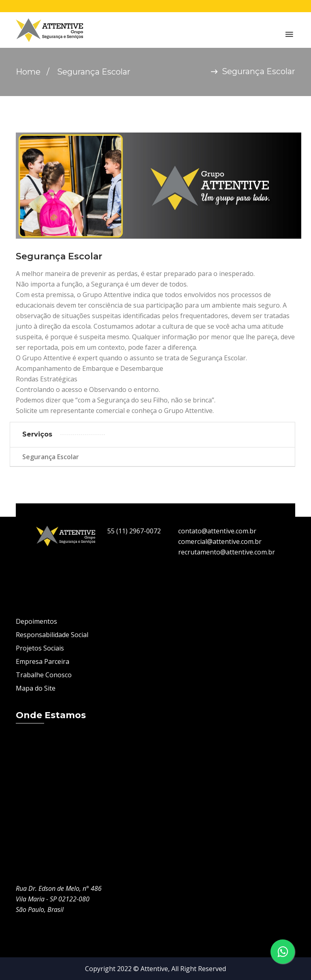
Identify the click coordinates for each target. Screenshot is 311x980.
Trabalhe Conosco (44, 675)
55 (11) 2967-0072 (134, 531)
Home (28, 72)
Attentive (154, 969)
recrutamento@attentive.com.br (227, 552)
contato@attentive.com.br (217, 531)
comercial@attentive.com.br (220, 541)
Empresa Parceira (43, 661)
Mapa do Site (36, 688)
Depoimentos (36, 621)
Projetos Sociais (40, 648)
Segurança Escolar (51, 457)
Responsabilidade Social (52, 635)
